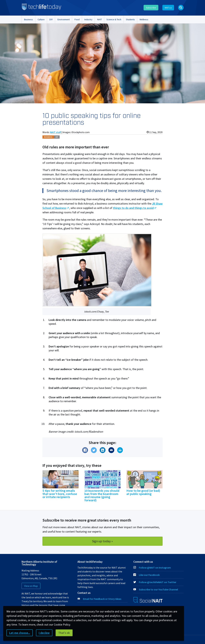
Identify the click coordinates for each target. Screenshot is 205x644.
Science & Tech (114, 19)
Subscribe (151, 8)
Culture (41, 19)
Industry (88, 19)
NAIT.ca (168, 8)
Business (28, 19)
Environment (64, 19)
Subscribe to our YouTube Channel (156, 589)
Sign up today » (102, 541)
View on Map (31, 586)
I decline (44, 633)
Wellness (144, 19)
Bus (48, 137)
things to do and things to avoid (133, 208)
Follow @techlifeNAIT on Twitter (155, 582)
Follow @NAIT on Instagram (152, 568)
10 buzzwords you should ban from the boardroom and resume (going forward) (102, 495)
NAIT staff (56, 132)
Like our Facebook (146, 575)
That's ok (64, 633)
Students (130, 19)
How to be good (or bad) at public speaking (143, 492)
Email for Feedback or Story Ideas (102, 599)
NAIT (99, 19)
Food (77, 19)
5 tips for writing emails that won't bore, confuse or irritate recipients (60, 494)
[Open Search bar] (181, 8)
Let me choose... (20, 633)
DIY (51, 19)
